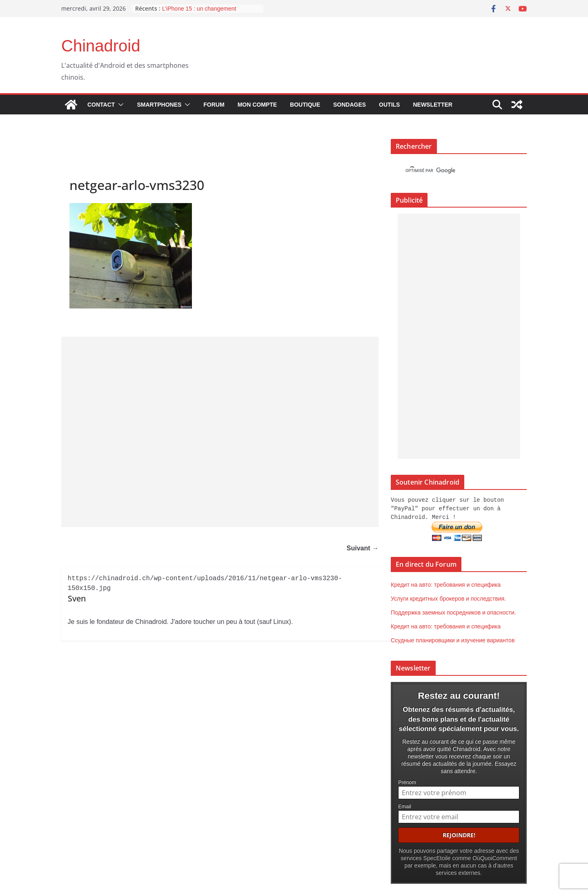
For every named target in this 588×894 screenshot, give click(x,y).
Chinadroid (101, 46)
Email (405, 805)
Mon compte (257, 105)
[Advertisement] (220, 432)
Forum (214, 105)
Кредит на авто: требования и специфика (446, 583)
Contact (101, 105)
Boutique (305, 105)
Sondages (350, 105)
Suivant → (363, 549)
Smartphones (159, 105)
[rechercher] (451, 171)
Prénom (407, 781)
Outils (389, 105)
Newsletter (432, 105)
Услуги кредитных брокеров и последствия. (448, 597)
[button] (119, 105)
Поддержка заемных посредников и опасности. (453, 611)
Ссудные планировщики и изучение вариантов (453, 639)
